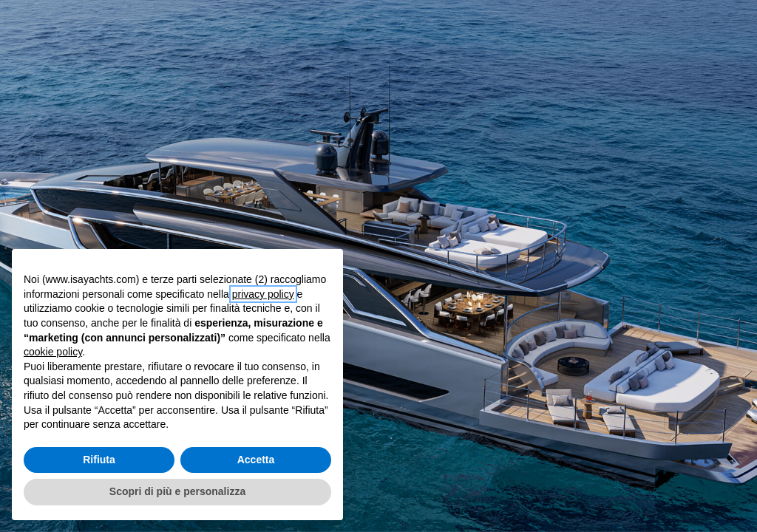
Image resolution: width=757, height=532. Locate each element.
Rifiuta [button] (99, 460)
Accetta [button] (256, 460)
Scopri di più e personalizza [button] (177, 491)
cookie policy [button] (53, 352)
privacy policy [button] (263, 294)
